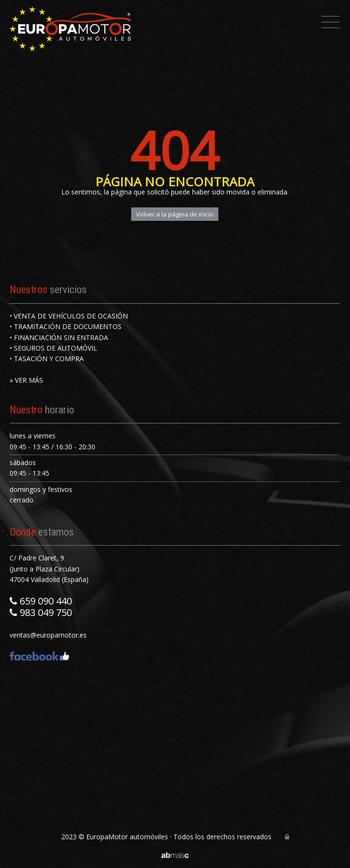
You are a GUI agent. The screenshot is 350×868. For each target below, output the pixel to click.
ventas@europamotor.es (48, 635)
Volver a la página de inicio (175, 214)
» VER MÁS (26, 380)
